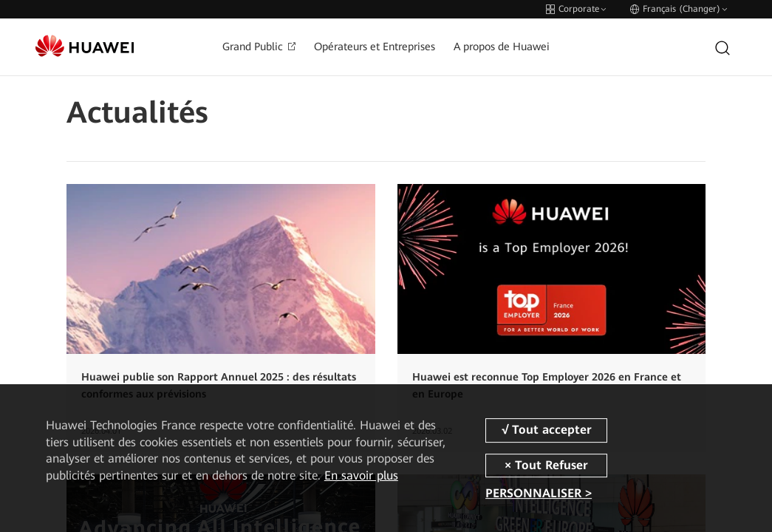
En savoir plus (361, 475)
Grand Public (259, 47)
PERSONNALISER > (539, 493)
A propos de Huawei (502, 47)
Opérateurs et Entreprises (375, 47)
